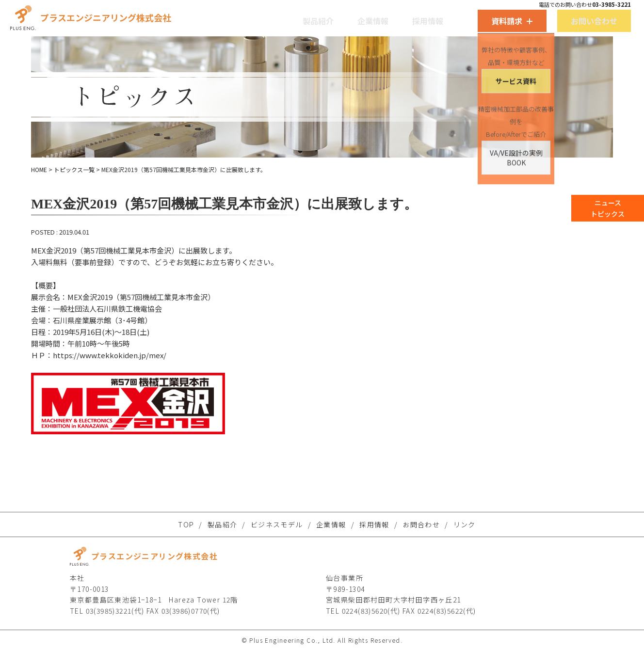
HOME (39, 169)
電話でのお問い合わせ (521, 4)
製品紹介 (312, 17)
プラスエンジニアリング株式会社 (150, 15)
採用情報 (396, 17)
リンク (465, 524)
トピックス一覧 (74, 169)
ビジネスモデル (277, 524)
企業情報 (354, 17)
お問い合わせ (536, 17)
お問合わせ (421, 524)
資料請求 (467, 17)
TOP (186, 524)
